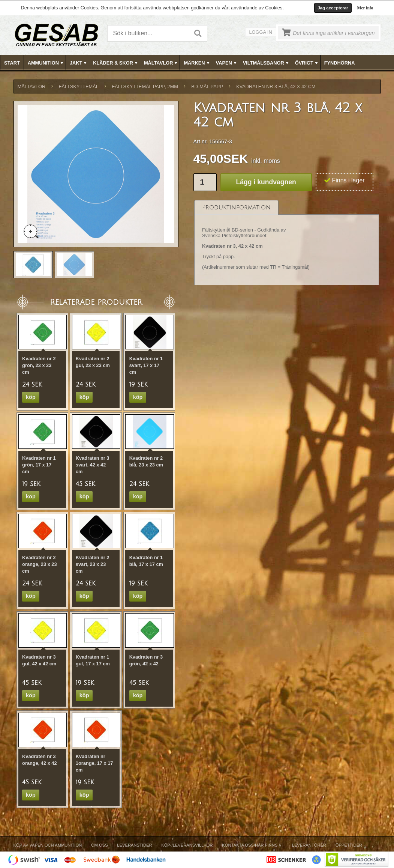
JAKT (79, 63)
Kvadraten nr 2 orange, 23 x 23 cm (39, 564)
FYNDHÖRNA (340, 63)
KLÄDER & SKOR (116, 63)
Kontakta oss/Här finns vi (252, 845)
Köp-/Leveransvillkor (187, 845)
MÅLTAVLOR (161, 63)
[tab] (236, 207)
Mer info (365, 8)
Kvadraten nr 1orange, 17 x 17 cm (94, 763)
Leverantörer (309, 845)
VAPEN (227, 63)
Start (12, 63)
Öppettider (349, 845)
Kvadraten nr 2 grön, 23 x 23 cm (39, 365)
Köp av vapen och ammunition (48, 845)
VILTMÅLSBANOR (267, 63)
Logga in (261, 32)
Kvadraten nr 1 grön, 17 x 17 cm (39, 465)
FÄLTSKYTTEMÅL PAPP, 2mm (145, 86)
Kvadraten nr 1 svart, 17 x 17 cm (146, 365)
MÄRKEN (197, 63)
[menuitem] (12, 63)
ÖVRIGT (307, 63)
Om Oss (100, 845)
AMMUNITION (46, 63)
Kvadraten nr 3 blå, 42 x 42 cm (276, 86)
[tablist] (287, 243)
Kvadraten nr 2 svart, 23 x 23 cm (93, 564)
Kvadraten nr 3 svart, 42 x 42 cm (93, 465)
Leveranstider (134, 845)
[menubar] (197, 63)
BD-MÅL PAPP (207, 86)
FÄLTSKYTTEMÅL (79, 86)
